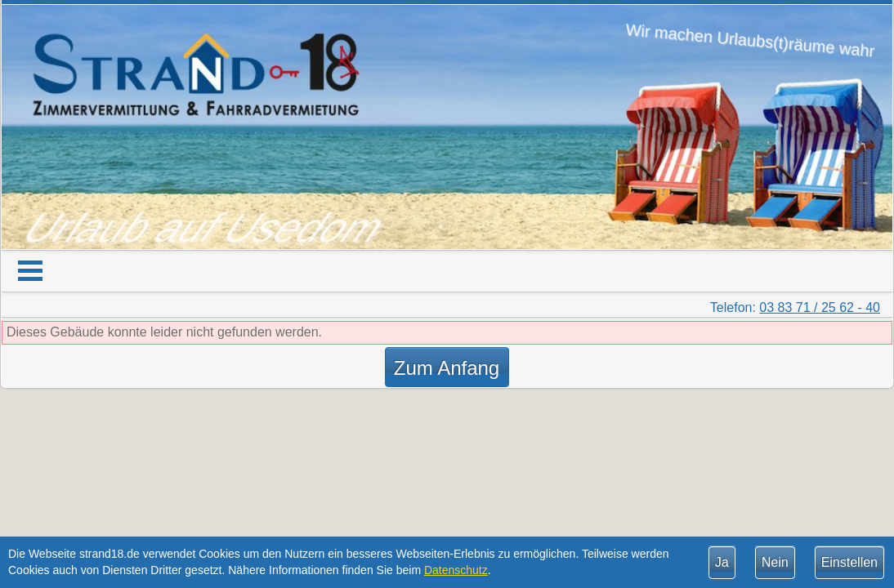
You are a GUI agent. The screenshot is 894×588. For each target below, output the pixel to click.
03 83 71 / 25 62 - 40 (820, 307)
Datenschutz (456, 570)
